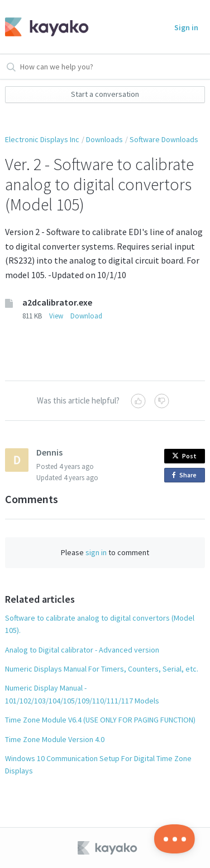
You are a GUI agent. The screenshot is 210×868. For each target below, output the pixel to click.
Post (184, 456)
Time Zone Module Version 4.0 (55, 739)
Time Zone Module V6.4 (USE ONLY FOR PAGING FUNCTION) (100, 720)
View (56, 316)
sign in (96, 552)
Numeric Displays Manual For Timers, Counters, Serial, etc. (102, 669)
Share (186, 475)
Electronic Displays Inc (42, 139)
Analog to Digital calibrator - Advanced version (82, 650)
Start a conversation (105, 94)
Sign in (186, 27)
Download (86, 316)
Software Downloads (164, 139)
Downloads (104, 139)
